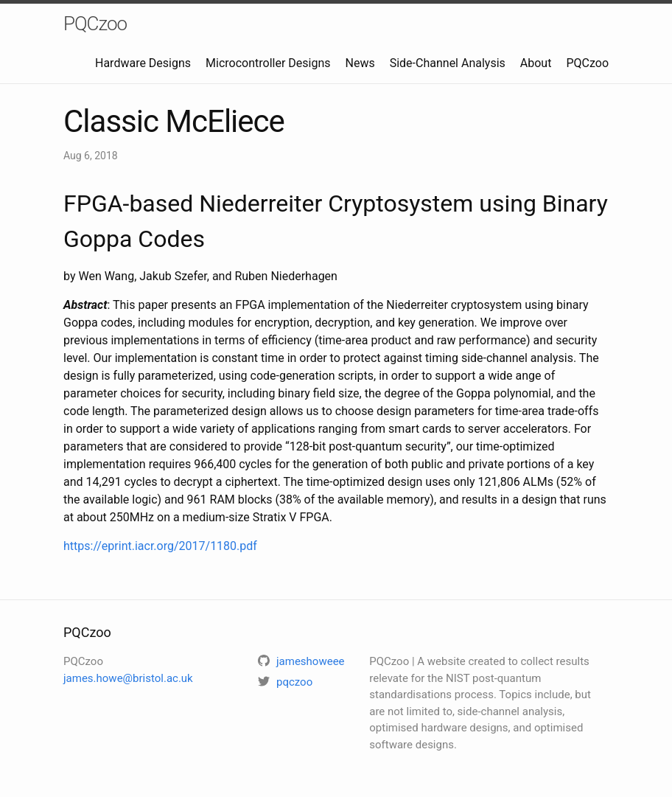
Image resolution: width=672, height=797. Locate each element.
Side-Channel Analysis (448, 63)
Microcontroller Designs (268, 63)
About (536, 63)
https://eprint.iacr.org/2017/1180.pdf (160, 546)
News (360, 63)
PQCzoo (95, 24)
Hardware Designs (143, 63)
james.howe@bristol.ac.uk (128, 678)
